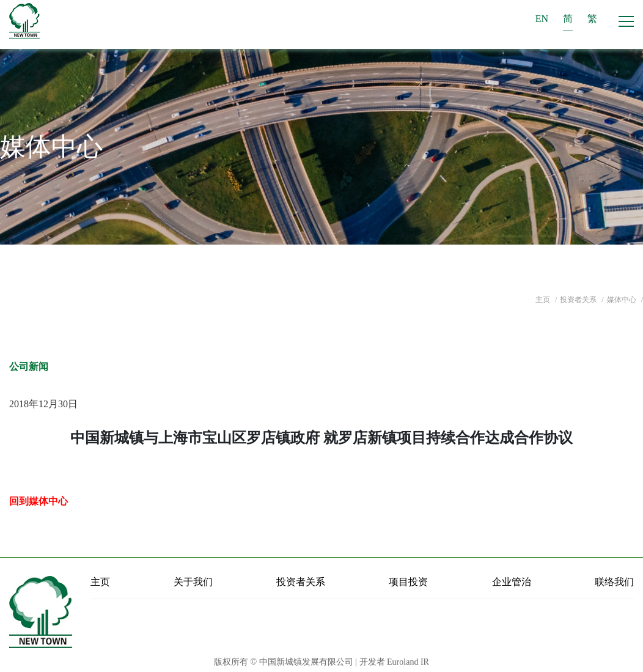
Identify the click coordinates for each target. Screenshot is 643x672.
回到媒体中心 (39, 501)
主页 (544, 300)
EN (542, 19)
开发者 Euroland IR (394, 662)
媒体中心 (623, 300)
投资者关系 (579, 300)
